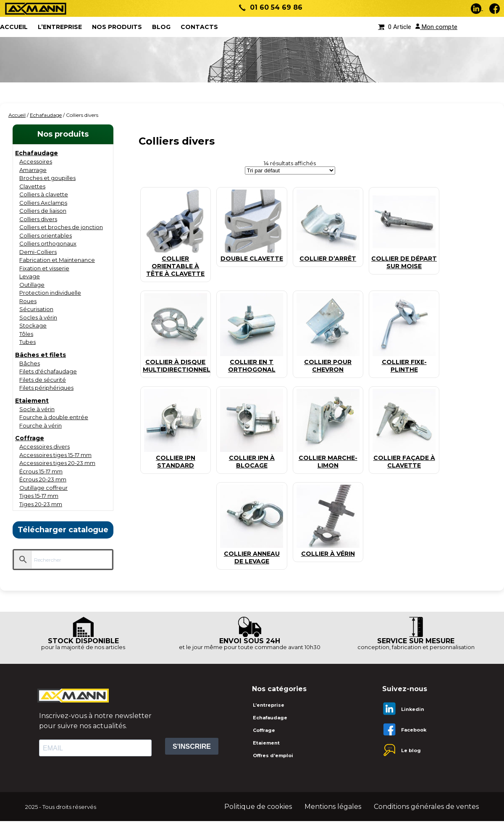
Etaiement (32, 401)
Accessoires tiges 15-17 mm (55, 455)
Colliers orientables (46, 235)
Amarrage (33, 170)
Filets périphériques (46, 388)
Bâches (30, 363)
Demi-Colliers (38, 252)
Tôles (26, 334)
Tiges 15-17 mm (39, 496)
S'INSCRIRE (192, 746)
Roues (28, 301)
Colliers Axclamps (43, 203)
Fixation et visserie (44, 268)
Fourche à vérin (41, 425)
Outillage (32, 285)
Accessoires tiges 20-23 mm (57, 463)
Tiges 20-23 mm (41, 504)
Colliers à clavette (44, 194)
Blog (161, 27)
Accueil (17, 115)
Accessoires (36, 161)
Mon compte (436, 27)
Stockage (33, 325)
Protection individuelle (50, 293)
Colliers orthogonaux (48, 243)
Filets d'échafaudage (48, 371)
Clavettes (32, 186)
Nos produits (117, 27)
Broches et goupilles (47, 178)
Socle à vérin (37, 409)
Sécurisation (36, 309)
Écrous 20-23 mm (43, 479)
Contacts (199, 27)
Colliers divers (38, 219)
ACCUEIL (14, 27)
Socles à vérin (38, 317)
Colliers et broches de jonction (61, 227)
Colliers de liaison (43, 211)
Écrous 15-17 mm (41, 471)
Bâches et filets (41, 355)
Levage (30, 276)
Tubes (28, 342)
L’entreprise (60, 27)
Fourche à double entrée (54, 417)
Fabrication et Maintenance (57, 260)
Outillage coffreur (43, 488)
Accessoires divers (45, 446)
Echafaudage (46, 115)
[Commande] (290, 170)
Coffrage (30, 438)
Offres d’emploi (273, 755)
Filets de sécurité (43, 380)
